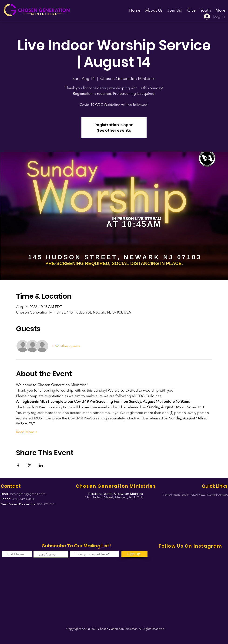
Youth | (187, 495)
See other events (114, 130)
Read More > (27, 432)
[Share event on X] (30, 465)
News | (203, 495)
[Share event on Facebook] (18, 465)
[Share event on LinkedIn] (41, 465)
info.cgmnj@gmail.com (28, 494)
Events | (212, 495)
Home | (168, 495)
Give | (195, 495)
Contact (223, 495)
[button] (175, 8)
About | (177, 495)
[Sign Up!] (134, 554)
